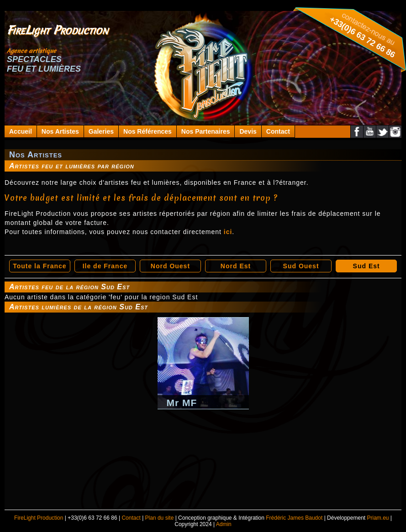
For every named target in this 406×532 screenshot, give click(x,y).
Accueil (21, 131)
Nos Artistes (60, 131)
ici (228, 232)
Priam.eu (378, 518)
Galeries (101, 131)
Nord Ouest (170, 266)
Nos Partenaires (206, 131)
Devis (248, 131)
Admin (224, 524)
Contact (278, 131)
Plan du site (160, 518)
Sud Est (366, 266)
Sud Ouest (301, 266)
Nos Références (148, 131)
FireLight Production (39, 518)
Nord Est (236, 266)
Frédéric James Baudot (294, 518)
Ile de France (105, 266)
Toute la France (40, 266)
